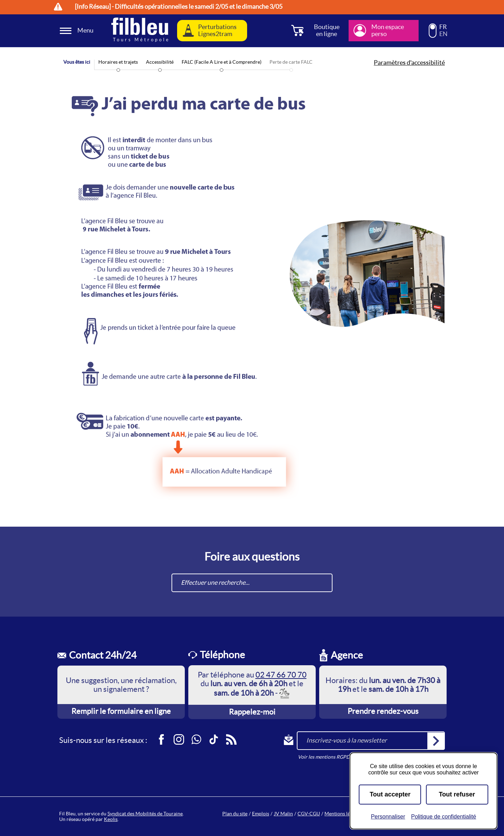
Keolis (111, 819)
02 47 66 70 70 (281, 675)
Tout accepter (390, 794)
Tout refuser (457, 794)
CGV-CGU (309, 814)
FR (443, 27)
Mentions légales (343, 814)
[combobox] (252, 583)
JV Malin (283, 814)
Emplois (261, 814)
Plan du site (235, 814)
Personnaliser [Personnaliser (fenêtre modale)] (388, 817)
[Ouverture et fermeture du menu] (78, 31)
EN (443, 34)
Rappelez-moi (252, 712)
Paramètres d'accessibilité (409, 63)
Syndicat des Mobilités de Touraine (145, 814)
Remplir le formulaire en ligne (121, 711)
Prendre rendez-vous (383, 711)
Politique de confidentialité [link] (443, 817)
